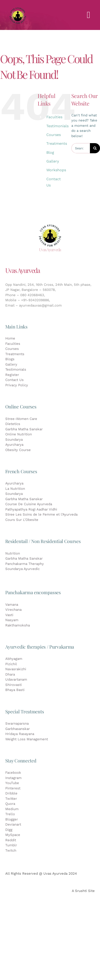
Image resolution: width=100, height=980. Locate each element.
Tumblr (11, 845)
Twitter (11, 799)
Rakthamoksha (18, 625)
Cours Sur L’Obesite (22, 520)
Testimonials (57, 126)
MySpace (13, 835)
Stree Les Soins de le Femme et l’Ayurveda (41, 514)
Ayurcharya (14, 445)
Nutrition (13, 553)
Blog (50, 152)
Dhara (10, 674)
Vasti (9, 615)
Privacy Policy (17, 385)
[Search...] (81, 148)
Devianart (13, 824)
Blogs (10, 359)
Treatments (57, 143)
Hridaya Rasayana (20, 734)
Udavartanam (16, 679)
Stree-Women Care (21, 419)
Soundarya (14, 440)
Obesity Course (18, 450)
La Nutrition (15, 489)
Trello (10, 814)
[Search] (95, 148)
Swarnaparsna (17, 723)
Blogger (12, 819)
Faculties (54, 117)
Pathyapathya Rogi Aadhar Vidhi (31, 509)
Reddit (11, 840)
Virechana (13, 610)
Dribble (11, 793)
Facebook (13, 773)
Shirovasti (14, 685)
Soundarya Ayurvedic (22, 569)
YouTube (12, 783)
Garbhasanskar (18, 729)
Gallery (53, 161)
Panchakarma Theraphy (25, 564)
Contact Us (15, 380)
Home (10, 338)
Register (12, 375)
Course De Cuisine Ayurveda (29, 504)
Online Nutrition (19, 434)
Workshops (56, 170)
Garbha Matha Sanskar (24, 429)
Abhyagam (14, 659)
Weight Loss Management (27, 739)
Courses (54, 135)
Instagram (13, 778)
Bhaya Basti (15, 690)
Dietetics (13, 424)
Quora (10, 804)
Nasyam (12, 620)
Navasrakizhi (16, 669)
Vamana (12, 605)
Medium (12, 809)
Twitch (11, 850)
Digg (9, 830)
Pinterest (13, 788)
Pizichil (11, 664)
